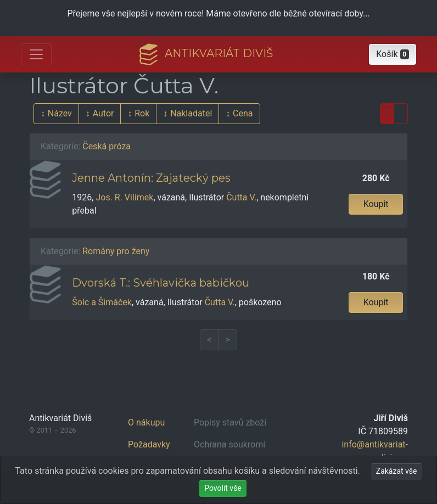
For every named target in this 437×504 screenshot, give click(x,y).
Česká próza (107, 146)
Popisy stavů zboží (230, 422)
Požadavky (149, 444)
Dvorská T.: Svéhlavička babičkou (161, 283)
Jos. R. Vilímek (124, 197)
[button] (393, 54)
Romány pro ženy (116, 251)
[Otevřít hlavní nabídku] (36, 54)
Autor (103, 113)
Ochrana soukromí (229, 444)
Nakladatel (191, 113)
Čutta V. (241, 197)
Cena (243, 113)
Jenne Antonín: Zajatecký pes (151, 178)
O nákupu (146, 422)
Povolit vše (223, 488)
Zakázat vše (397, 471)
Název (60, 113)
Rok (142, 113)
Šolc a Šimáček (102, 302)
